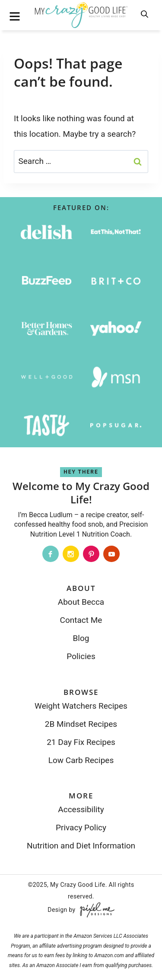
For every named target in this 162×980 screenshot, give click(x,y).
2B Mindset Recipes (81, 724)
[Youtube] (111, 554)
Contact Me (81, 620)
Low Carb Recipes (81, 760)
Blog (81, 638)
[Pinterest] (91, 554)
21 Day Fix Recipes (81, 742)
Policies (81, 656)
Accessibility (81, 809)
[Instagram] (71, 554)
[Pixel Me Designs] (95, 910)
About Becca (81, 602)
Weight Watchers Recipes (81, 706)
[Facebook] (51, 554)
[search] (145, 15)
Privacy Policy (81, 828)
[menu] (15, 16)
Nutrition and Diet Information (81, 846)
